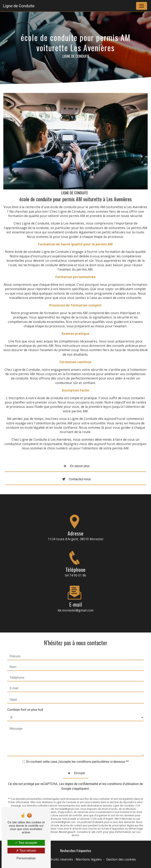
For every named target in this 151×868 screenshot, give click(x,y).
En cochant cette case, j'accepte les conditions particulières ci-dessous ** (78, 757)
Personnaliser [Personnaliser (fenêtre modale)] (26, 858)
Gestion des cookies (121, 859)
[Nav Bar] (142, 6)
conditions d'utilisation (123, 779)
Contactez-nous (75, 479)
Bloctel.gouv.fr (67, 827)
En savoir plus (76, 466)
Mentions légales (89, 859)
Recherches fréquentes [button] (76, 850)
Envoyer (80, 768)
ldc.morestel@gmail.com (76, 606)
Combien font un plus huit (25, 705)
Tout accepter (26, 843)
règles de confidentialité (81, 779)
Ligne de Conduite (19, 6)
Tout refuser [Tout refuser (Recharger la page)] (26, 851)
